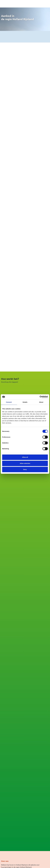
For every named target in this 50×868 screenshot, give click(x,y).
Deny (25, 469)
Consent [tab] (9, 402)
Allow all (25, 457)
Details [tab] (25, 402)
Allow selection (25, 463)
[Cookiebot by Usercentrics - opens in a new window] (40, 397)
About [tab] (41, 402)
